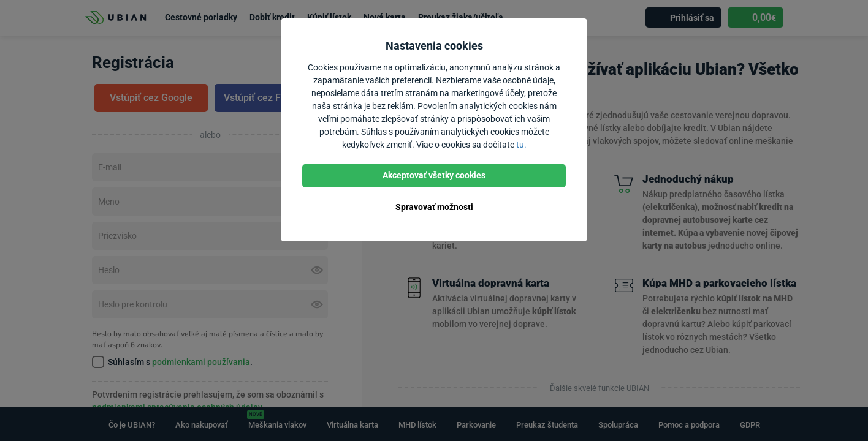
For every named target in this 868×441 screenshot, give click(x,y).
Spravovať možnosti (434, 207)
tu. (521, 145)
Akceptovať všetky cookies (434, 175)
